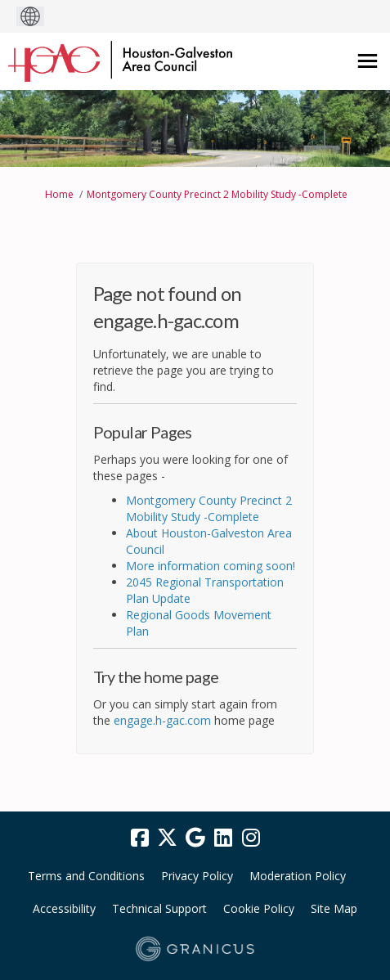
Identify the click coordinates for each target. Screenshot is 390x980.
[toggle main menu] (368, 61)
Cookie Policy (259, 908)
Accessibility (64, 908)
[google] (195, 838)
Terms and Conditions (86, 876)
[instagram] (251, 838)
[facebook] (140, 838)
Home (59, 194)
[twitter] (168, 838)
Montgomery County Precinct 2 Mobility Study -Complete (217, 194)
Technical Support (159, 908)
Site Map (334, 908)
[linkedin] (223, 838)
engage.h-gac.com (162, 720)
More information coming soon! (211, 566)
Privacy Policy (197, 876)
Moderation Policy (298, 876)
